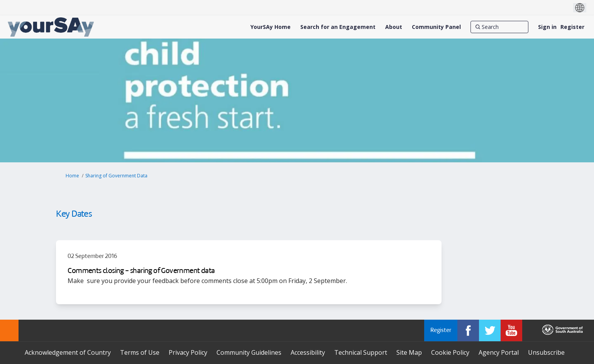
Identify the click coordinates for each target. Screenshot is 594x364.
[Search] (499, 27)
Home (72, 176)
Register (572, 27)
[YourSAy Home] (271, 27)
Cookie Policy (450, 352)
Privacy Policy (188, 352)
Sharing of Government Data (116, 176)
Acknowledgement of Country (68, 352)
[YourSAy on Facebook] (468, 330)
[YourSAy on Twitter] (490, 330)
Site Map (409, 352)
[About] (394, 27)
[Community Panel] (436, 27)
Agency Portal (499, 352)
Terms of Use (140, 352)
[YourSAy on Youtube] (511, 330)
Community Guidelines (249, 352)
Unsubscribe (546, 352)
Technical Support (361, 352)
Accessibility (308, 352)
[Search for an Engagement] (338, 27)
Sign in (547, 27)
